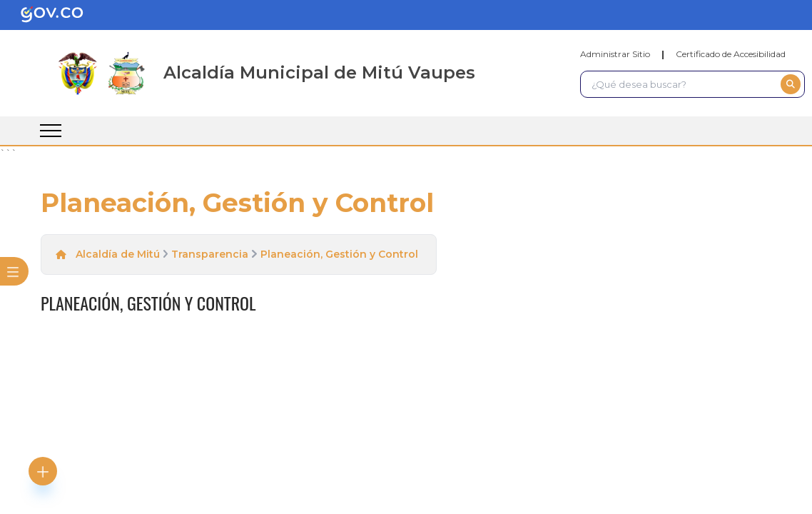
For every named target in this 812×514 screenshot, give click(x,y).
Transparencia (210, 254)
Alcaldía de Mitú (118, 254)
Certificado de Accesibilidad (731, 54)
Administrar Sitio (615, 54)
